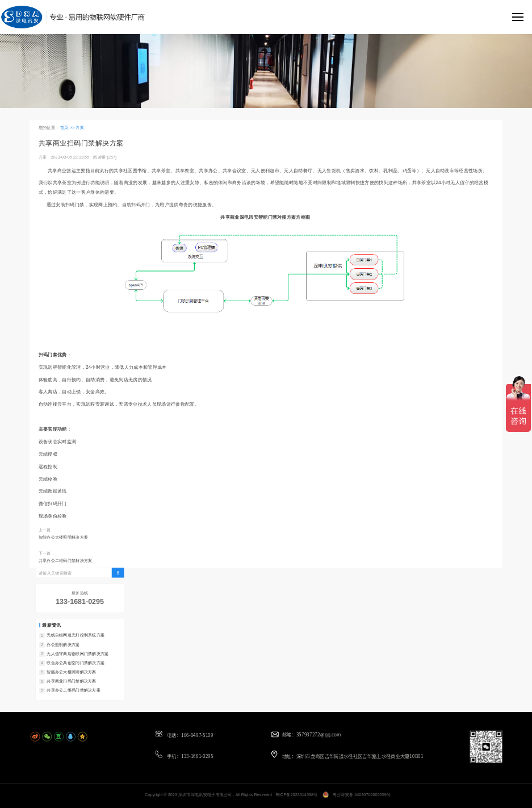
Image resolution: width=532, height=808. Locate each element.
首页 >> (68, 127)
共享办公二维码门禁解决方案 (66, 561)
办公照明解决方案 (63, 644)
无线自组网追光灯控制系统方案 (76, 635)
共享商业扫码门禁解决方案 (71, 681)
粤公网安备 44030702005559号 (362, 795)
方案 (80, 127)
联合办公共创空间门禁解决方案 (76, 663)
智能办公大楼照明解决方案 (63, 537)
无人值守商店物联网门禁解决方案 (78, 653)
